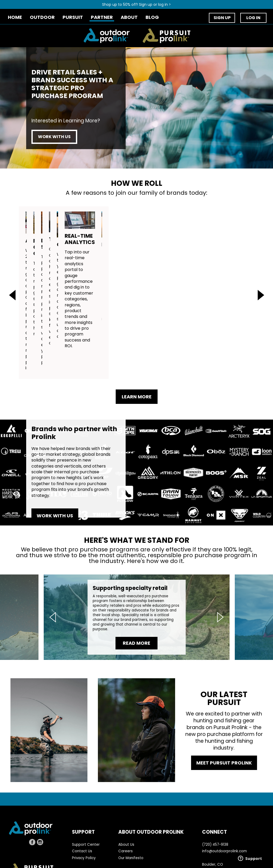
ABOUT (129, 17)
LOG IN (253, 18)
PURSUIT (73, 17)
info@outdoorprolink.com (224, 817)
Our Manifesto (131, 823)
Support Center (86, 810)
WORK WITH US (54, 137)
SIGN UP (222, 18)
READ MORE (136, 608)
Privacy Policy (84, 823)
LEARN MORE (137, 362)
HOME (15, 17)
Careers (126, 817)
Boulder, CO (213, 830)
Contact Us (82, 817)
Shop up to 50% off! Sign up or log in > (136, 4)
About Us (126, 810)
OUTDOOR (42, 17)
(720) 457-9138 (215, 810)
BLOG (152, 17)
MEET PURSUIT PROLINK (224, 728)
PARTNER (102, 17)
